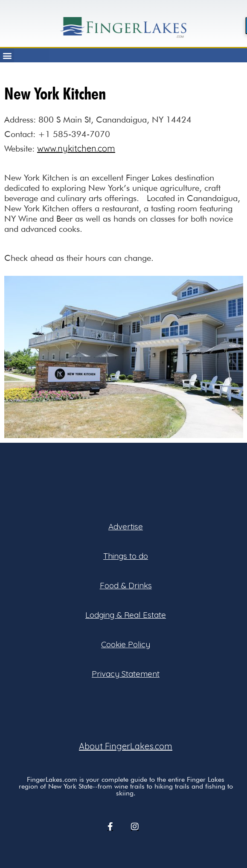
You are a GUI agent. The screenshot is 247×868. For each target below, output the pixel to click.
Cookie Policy (126, 644)
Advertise (126, 526)
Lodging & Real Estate (126, 615)
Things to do (126, 556)
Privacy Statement (126, 674)
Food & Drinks (126, 585)
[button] (7, 55)
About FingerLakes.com (126, 746)
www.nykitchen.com (76, 148)
